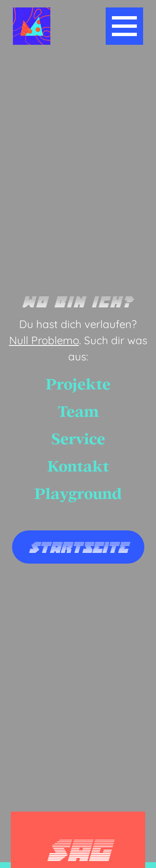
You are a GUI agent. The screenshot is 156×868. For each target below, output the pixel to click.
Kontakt (78, 466)
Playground (78, 494)
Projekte (78, 384)
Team (78, 412)
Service (78, 439)
